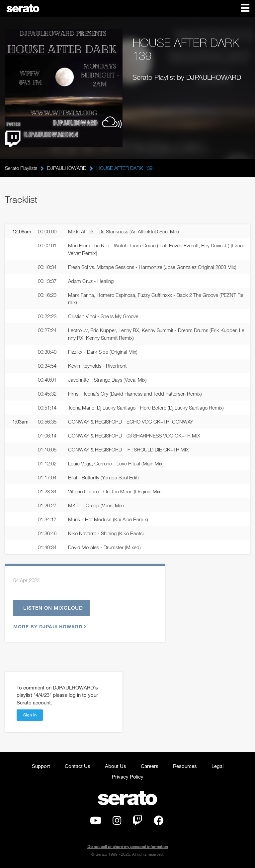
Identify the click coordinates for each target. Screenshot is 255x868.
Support (41, 766)
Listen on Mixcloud (53, 608)
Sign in (30, 715)
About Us (116, 766)
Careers (150, 766)
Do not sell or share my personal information (128, 847)
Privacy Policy (128, 777)
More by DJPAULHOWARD (49, 627)
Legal (217, 766)
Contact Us (78, 766)
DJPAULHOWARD (67, 168)
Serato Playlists (21, 168)
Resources (185, 766)
